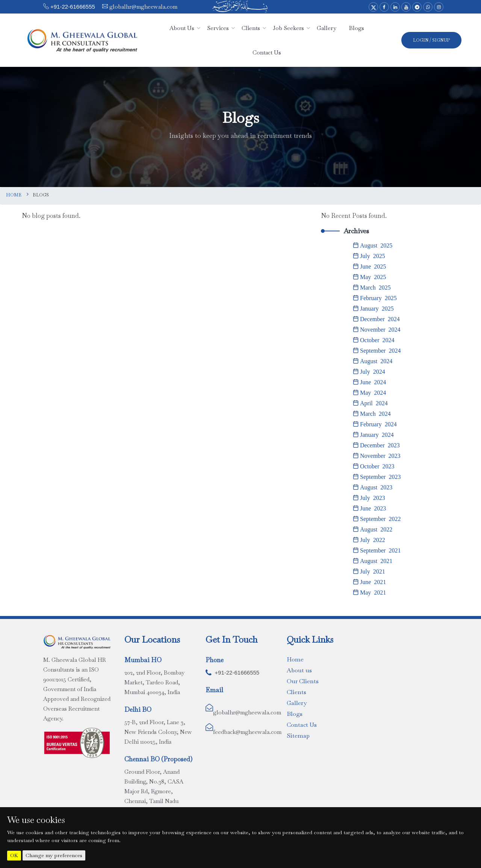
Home (14, 195)
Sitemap (298, 736)
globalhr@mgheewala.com (143, 7)
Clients (296, 692)
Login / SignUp (431, 40)
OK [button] (14, 855)
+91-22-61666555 (73, 7)
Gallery (297, 703)
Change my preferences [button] (54, 855)
